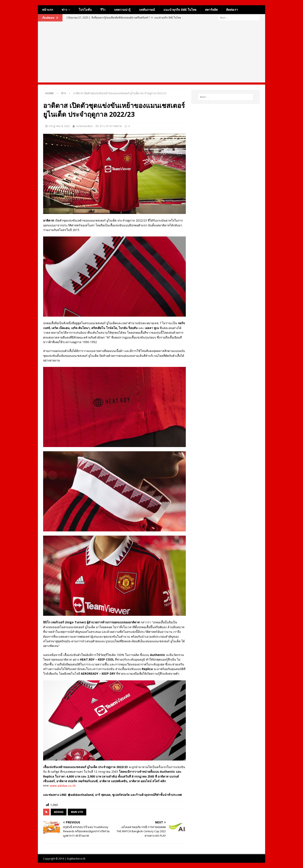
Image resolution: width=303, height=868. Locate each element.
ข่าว (64, 10)
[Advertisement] (151, 53)
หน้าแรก (48, 10)
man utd (77, 812)
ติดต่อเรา (232, 10)
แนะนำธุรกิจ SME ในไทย (180, 10)
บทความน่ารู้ (122, 10)
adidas (59, 812)
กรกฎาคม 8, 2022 (59, 126)
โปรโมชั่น (85, 10)
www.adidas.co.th (63, 786)
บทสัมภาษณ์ (147, 10)
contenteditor (84, 126)
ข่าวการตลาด (114, 126)
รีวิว (103, 10)
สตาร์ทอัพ (211, 10)
